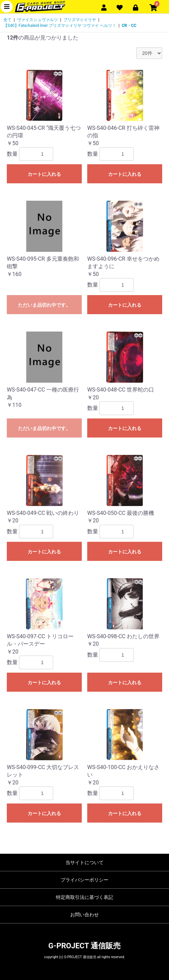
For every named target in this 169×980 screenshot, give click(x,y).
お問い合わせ (84, 915)
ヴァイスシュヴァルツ (37, 20)
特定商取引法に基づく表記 (84, 897)
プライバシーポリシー (84, 880)
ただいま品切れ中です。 (44, 305)
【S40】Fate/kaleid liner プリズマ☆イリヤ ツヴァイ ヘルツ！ (60, 26)
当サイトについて (84, 862)
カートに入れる (44, 174)
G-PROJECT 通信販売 (84, 946)
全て (7, 20)
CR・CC (129, 26)
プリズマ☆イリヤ (80, 20)
